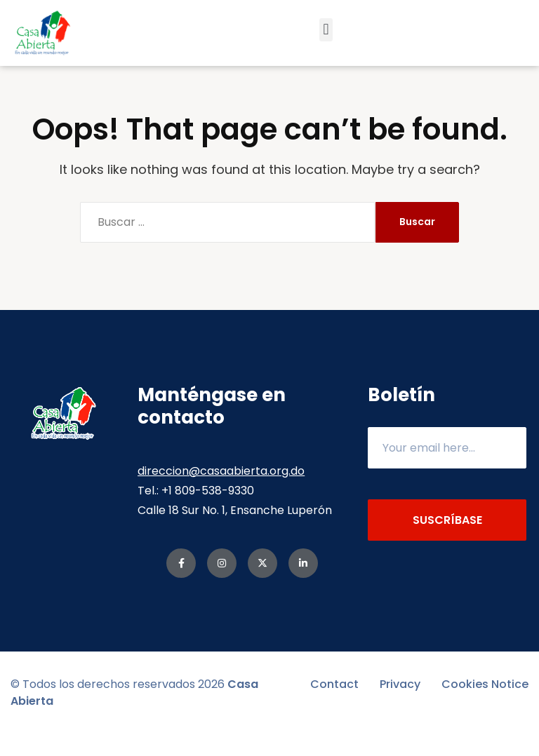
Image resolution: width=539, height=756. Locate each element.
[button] (326, 30)
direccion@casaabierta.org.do (221, 493)
